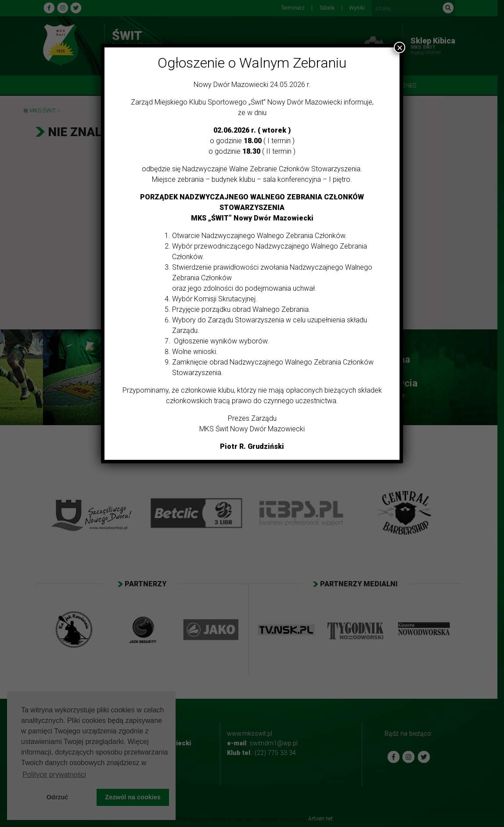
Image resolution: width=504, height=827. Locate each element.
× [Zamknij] (400, 47)
